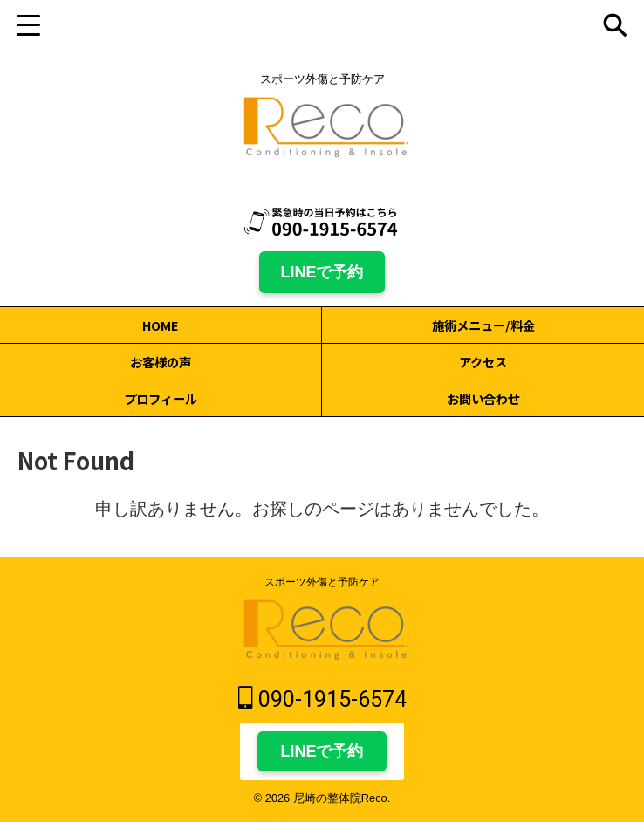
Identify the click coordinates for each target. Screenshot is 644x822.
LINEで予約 (322, 272)
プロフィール (161, 398)
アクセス (483, 362)
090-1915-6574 (322, 699)
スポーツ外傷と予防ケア (322, 582)
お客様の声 (161, 362)
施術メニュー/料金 (483, 325)
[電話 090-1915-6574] (322, 222)
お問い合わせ (483, 398)
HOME (161, 325)
